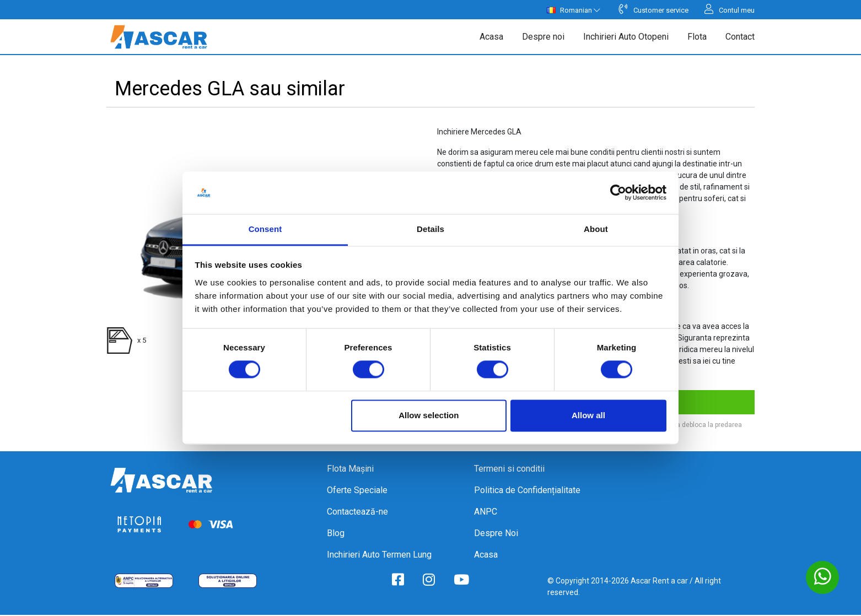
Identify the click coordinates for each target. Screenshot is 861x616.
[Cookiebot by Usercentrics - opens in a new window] (618, 193)
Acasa (491, 37)
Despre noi (543, 37)
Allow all (588, 415)
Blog (336, 534)
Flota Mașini (350, 470)
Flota (697, 37)
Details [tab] (430, 229)
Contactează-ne (357, 513)
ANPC (486, 513)
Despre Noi (496, 534)
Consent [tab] (265, 229)
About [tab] (596, 229)
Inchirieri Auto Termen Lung (379, 556)
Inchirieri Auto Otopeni (626, 37)
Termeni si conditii (509, 470)
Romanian (573, 10)
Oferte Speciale (357, 491)
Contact (740, 37)
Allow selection (429, 415)
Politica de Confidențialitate (527, 491)
